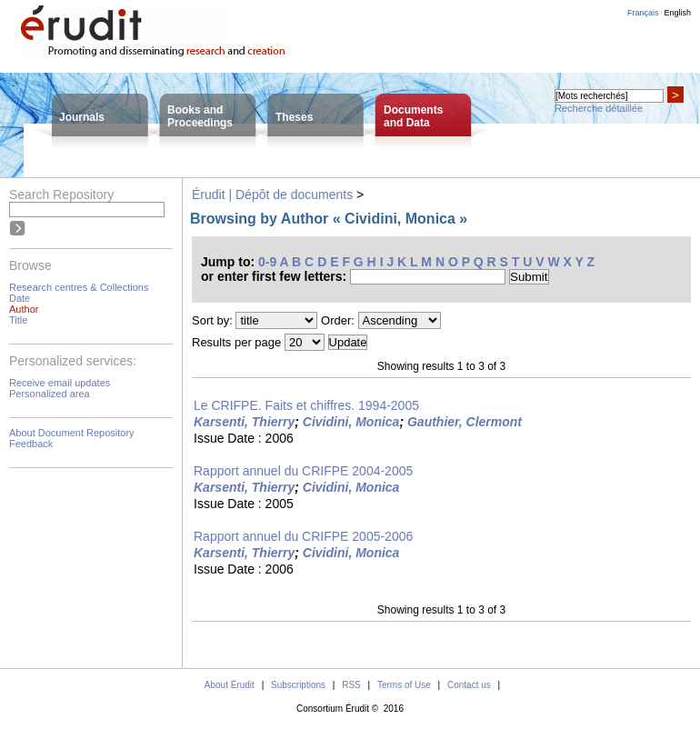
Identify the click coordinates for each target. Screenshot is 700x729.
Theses (294, 117)
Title (18, 320)
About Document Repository (72, 433)
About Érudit (230, 685)
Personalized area (50, 394)
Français (643, 13)
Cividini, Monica (351, 422)
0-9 (267, 262)
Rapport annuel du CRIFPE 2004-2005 (303, 471)
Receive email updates (60, 383)
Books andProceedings (200, 116)
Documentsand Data (413, 116)
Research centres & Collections (79, 287)
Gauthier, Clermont (465, 422)
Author (24, 309)
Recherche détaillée (599, 108)
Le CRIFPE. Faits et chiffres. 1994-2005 (306, 405)
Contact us (469, 685)
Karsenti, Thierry (244, 422)
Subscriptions (298, 685)
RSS (351, 685)
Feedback (31, 444)
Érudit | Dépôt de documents (272, 195)
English (677, 13)
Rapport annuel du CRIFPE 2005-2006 (303, 536)
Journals (82, 117)
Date (20, 298)
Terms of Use (404, 685)
